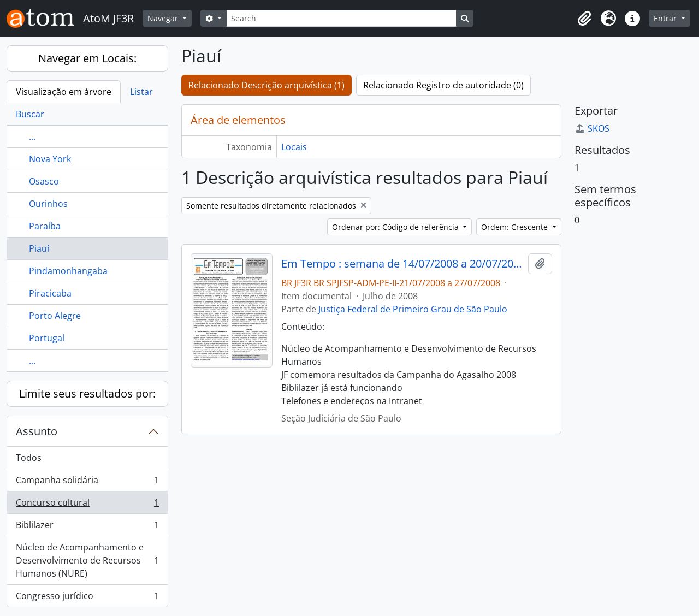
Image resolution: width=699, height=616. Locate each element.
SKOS (592, 128)
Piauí (39, 248)
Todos (29, 458)
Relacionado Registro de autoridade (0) (443, 85)
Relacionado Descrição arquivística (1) (266, 85)
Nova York (50, 159)
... (32, 137)
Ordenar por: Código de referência (396, 227)
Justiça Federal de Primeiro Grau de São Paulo (413, 309)
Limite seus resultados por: (87, 393)
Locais (294, 147)
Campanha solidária (87, 482)
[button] (584, 19)
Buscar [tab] (30, 114)
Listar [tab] (141, 92)
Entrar (666, 18)
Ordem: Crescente (516, 227)
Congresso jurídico (87, 598)
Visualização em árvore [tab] (64, 92)
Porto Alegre (55, 316)
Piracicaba (50, 293)
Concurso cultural (87, 505)
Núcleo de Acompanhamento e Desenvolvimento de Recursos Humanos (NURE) (87, 560)
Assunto (37, 431)
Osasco (44, 181)
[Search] (341, 18)
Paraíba (45, 226)
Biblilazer (87, 527)
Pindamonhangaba (68, 271)
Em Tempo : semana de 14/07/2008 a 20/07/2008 (403, 264)
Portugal (47, 338)
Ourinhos (48, 204)
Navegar (164, 18)
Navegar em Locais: (87, 58)
